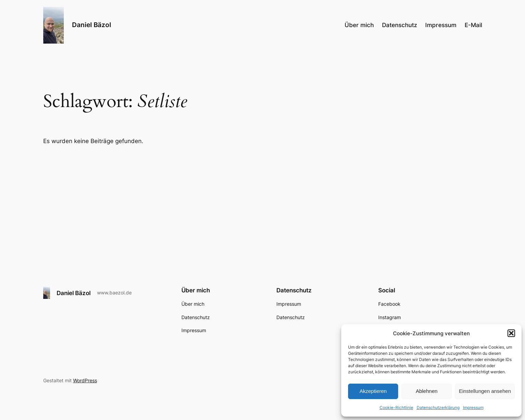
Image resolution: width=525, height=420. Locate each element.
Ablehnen (426, 391)
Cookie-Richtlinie (396, 407)
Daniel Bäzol (92, 25)
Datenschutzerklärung (438, 407)
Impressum (473, 407)
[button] (511, 333)
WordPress (85, 380)
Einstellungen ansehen (485, 391)
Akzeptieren (373, 391)
